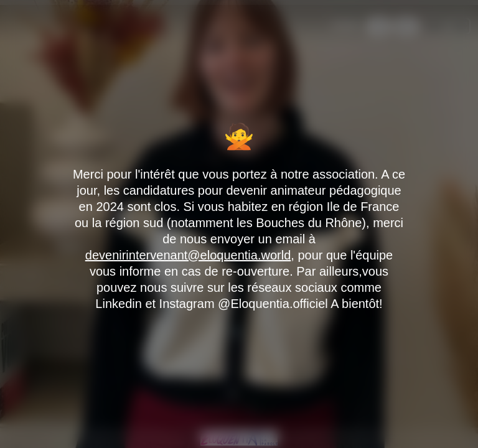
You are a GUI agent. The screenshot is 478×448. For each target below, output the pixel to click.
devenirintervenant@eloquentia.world (188, 255)
